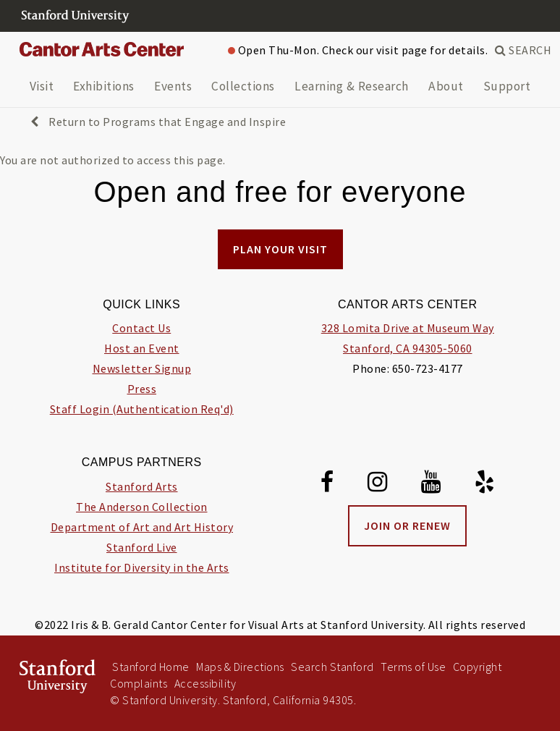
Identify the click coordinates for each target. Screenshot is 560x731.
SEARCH (523, 50)
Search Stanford (332, 667)
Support (507, 86)
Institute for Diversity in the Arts (142, 567)
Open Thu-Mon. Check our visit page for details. (358, 50)
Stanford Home (151, 667)
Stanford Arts (142, 486)
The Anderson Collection (142, 507)
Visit (42, 86)
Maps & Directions (240, 667)
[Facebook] (327, 484)
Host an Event (142, 348)
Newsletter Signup (142, 368)
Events (173, 86)
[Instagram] (378, 484)
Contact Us (141, 328)
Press (142, 389)
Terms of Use (413, 667)
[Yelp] (485, 484)
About (446, 86)
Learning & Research (352, 86)
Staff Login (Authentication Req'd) (142, 409)
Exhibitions (104, 86)
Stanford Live (142, 547)
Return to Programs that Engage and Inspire (158, 122)
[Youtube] (431, 484)
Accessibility (205, 683)
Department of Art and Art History (142, 527)
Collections (243, 86)
